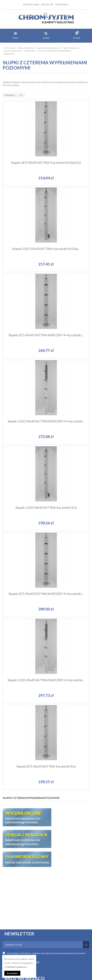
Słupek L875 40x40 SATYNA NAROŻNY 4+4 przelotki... (46, 335)
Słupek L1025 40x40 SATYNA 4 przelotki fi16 (46, 508)
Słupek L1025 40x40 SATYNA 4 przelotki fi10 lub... (46, 249)
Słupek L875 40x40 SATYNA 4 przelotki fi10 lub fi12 (46, 163)
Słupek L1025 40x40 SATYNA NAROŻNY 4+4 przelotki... (46, 421)
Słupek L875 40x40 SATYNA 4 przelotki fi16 (46, 766)
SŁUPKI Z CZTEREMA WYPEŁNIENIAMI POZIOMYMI (31, 798)
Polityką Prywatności (16, 967)
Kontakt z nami (31, 4)
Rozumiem (12, 973)
